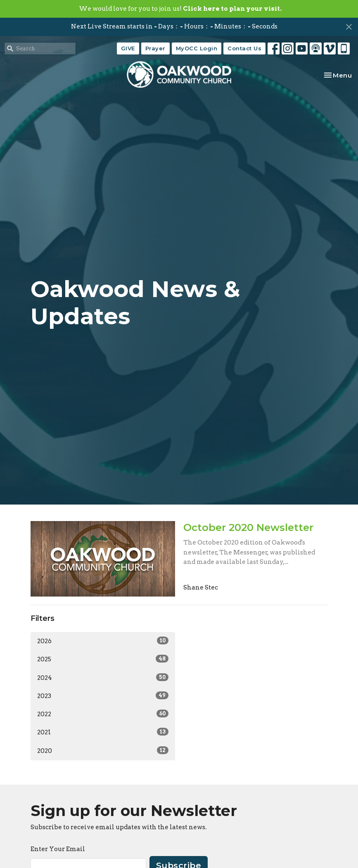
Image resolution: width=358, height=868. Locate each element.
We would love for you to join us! (180, 9)
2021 (103, 732)
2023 (103, 696)
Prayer (155, 48)
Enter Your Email (58, 849)
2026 (103, 641)
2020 (103, 750)
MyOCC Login (197, 48)
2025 (103, 659)
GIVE (128, 48)
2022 (103, 714)
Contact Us (244, 48)
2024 (103, 677)
